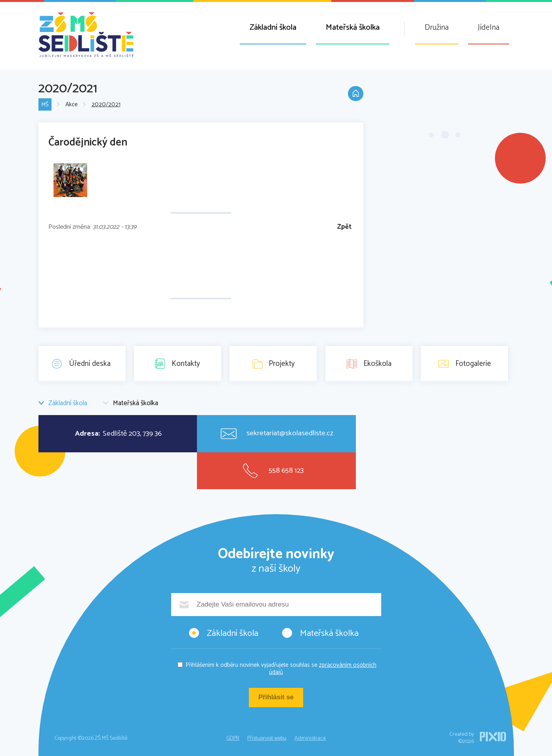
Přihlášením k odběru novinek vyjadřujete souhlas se (281, 669)
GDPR (233, 738)
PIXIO (493, 737)
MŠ (45, 105)
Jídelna (489, 28)
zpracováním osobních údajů (323, 669)
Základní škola (273, 28)
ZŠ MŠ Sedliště (86, 35)
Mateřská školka (353, 28)
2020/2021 (106, 105)
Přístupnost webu (267, 738)
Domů (355, 94)
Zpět (344, 227)
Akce (72, 105)
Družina (437, 28)
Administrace (310, 738)
